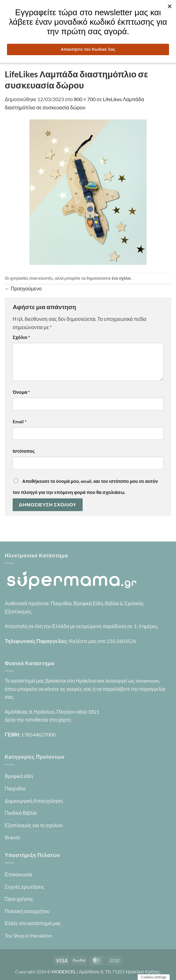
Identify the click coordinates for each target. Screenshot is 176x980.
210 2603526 (121, 641)
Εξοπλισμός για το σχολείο (34, 825)
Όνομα (21, 392)
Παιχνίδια (15, 788)
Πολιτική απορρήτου (27, 911)
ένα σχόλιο (121, 278)
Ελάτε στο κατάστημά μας (33, 923)
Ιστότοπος (24, 451)
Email (20, 422)
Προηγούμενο (23, 288)
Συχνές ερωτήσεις (25, 887)
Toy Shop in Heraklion (28, 935)
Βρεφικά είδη (19, 776)
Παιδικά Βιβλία (21, 813)
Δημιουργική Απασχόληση (34, 801)
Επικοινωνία (19, 874)
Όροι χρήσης (19, 899)
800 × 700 (85, 99)
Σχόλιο (21, 337)
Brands (13, 837)
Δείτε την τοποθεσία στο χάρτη (38, 720)
